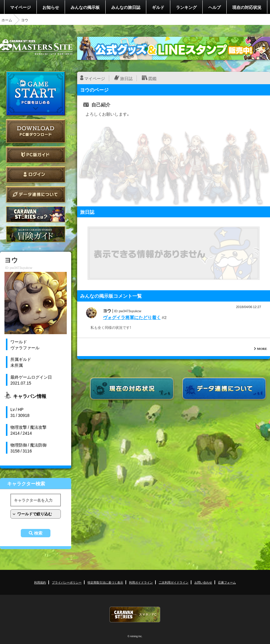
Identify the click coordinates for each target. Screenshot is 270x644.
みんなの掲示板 (85, 7)
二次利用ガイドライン (174, 582)
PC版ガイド (36, 155)
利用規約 (40, 582)
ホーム (7, 20)
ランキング (186, 7)
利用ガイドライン (141, 582)
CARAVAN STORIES (135, 614)
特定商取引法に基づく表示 (105, 582)
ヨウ (107, 310)
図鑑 (153, 78)
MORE (262, 349)
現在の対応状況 (247, 7)
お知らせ (51, 7)
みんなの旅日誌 (126, 7)
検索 (38, 533)
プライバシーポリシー (67, 582)
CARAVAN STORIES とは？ (36, 214)
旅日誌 (126, 78)
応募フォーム (227, 582)
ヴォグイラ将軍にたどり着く (132, 317)
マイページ (20, 7)
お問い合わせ (203, 582)
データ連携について (36, 194)
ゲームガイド (36, 234)
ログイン (36, 174)
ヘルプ (215, 7)
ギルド (158, 7)
